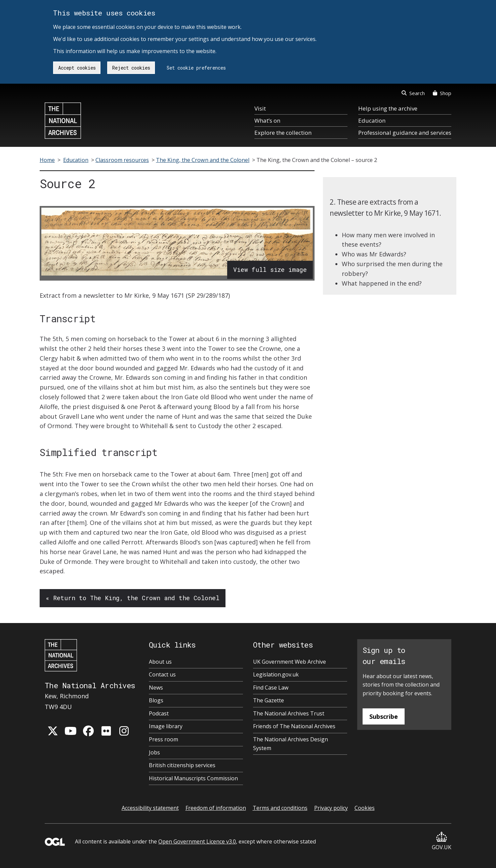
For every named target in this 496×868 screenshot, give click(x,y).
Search (413, 93)
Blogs (156, 700)
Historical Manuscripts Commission (193, 778)
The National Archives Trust (289, 713)
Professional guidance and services (405, 133)
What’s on (267, 120)
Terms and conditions (280, 808)
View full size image (270, 270)
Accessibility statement (150, 808)
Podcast (159, 713)
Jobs (154, 752)
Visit (260, 108)
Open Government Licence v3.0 (197, 841)
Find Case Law (271, 688)
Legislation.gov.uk (276, 674)
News (156, 688)
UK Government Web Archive (290, 662)
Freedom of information (216, 808)
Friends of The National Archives (294, 726)
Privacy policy (331, 808)
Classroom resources (122, 160)
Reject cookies (131, 68)
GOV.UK (442, 841)
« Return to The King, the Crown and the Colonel (133, 598)
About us (160, 662)
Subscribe (384, 716)
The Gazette (268, 700)
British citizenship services (182, 765)
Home (47, 160)
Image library (166, 726)
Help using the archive (388, 108)
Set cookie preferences (196, 68)
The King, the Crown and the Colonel (203, 160)
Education (372, 120)
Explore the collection (283, 133)
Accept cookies (77, 68)
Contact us (162, 674)
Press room (163, 739)
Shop (442, 93)
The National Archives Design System (291, 744)
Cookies (365, 808)
